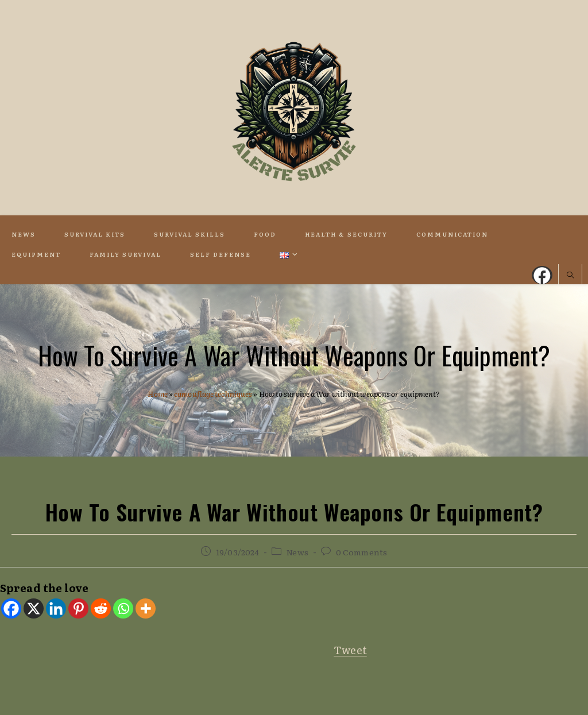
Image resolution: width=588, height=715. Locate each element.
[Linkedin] (56, 608)
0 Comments (361, 552)
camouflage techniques (213, 394)
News (297, 552)
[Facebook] (11, 608)
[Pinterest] (78, 608)
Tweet (350, 650)
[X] (34, 608)
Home (157, 394)
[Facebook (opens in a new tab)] (542, 275)
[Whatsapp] (123, 608)
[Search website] (570, 276)
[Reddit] (101, 608)
